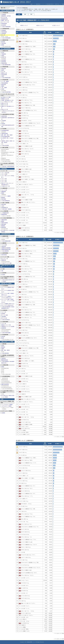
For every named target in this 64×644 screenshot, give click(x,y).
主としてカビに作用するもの (7, 305)
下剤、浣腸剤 (4, 88)
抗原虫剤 (3, 336)
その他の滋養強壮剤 (5, 201)
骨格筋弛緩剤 (4, 32)
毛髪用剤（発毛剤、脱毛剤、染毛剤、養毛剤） (8, 142)
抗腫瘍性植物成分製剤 (6, 249)
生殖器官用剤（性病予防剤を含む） (8, 118)
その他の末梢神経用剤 (6, 38)
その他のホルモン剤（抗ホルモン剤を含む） (8, 112)
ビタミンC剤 (4, 179)
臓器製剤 (3, 198)
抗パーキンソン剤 (5, 22)
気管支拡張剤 (4, 75)
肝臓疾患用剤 (4, 220)
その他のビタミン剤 (5, 186)
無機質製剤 (4, 192)
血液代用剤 (4, 204)
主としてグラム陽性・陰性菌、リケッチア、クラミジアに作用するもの (8, 301)
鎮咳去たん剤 (4, 73)
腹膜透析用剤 (4, 214)
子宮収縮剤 (4, 121)
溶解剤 (3, 349)
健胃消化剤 (4, 85)
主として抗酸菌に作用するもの (8, 304)
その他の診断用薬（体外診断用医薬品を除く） (8, 362)
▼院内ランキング (24, 25)
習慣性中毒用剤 (5, 223)
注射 (31, 14)
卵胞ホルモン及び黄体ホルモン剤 (8, 107)
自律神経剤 (4, 33)
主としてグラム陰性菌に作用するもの (8, 291)
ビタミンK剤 (4, 182)
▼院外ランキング (40, 25)
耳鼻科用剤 (4, 43)
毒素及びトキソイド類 (6, 325)
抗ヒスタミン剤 (5, 259)
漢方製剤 (3, 275)
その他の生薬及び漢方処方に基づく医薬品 (8, 281)
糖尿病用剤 (4, 227)
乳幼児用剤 (4, 199)
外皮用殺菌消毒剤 (5, 130)
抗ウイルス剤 (4, 318)
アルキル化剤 (4, 245)
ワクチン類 (4, 324)
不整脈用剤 (4, 54)
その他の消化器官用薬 (6, 92)
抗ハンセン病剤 (5, 315)
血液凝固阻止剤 (5, 208)
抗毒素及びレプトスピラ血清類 (8, 327)
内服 (19, 14)
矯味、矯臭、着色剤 (5, 350)
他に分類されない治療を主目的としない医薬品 (8, 396)
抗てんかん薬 (4, 18)
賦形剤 (3, 346)
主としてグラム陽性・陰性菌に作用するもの (8, 294)
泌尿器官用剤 (4, 116)
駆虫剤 (3, 338)
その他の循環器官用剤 (6, 65)
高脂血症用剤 (4, 63)
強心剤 (3, 53)
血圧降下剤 (4, 57)
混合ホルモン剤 (5, 109)
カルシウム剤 (4, 190)
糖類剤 (3, 193)
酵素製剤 (3, 226)
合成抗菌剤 (4, 317)
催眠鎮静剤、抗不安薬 (6, 16)
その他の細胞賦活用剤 (6, 241)
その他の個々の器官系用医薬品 (8, 166)
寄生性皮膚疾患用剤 (5, 137)
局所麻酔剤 (4, 30)
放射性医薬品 (4, 255)
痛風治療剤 (4, 224)
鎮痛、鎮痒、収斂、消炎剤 (7, 135)
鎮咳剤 (3, 70)
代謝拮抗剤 (4, 246)
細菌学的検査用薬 (5, 384)
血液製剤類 (4, 328)
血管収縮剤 (4, 60)
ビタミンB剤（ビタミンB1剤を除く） (8, 176)
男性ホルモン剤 (5, 105)
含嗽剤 (3, 76)
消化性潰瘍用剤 (5, 83)
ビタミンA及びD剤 (5, 173)
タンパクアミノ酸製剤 (6, 196)
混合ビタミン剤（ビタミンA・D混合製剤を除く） (8, 184)
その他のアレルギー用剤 (6, 263)
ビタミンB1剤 (4, 174)
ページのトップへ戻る (59, 233)
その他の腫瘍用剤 (5, 251)
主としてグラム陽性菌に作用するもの (8, 288)
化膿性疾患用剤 (5, 133)
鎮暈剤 (3, 45)
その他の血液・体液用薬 (6, 209)
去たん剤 (3, 72)
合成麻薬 (3, 413)
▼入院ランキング (56, 25)
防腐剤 (3, 367)
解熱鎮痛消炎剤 (5, 19)
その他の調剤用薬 (5, 353)
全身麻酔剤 (4, 14)
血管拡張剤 (4, 62)
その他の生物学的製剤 (6, 333)
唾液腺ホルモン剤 (5, 99)
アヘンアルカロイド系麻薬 (7, 405)
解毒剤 (3, 221)
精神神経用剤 (4, 24)
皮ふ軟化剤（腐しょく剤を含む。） (7, 139)
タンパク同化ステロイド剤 (7, 102)
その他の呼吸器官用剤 (6, 78)
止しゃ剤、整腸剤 (5, 81)
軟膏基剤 (3, 347)
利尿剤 (3, 56)
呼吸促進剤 (4, 69)
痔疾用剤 (3, 124)
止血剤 (3, 206)
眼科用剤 (3, 42)
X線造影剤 (4, 358)
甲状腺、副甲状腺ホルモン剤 (7, 100)
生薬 (2, 271)
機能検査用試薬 (5, 360)
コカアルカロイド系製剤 (6, 406)
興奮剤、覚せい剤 (5, 21)
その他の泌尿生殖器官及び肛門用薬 (8, 126)
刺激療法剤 (4, 260)
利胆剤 (3, 89)
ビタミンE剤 (4, 180)
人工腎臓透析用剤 (5, 213)
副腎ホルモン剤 (5, 103)
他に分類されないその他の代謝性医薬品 (8, 231)
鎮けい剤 (3, 35)
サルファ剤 (4, 312)
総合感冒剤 (4, 25)
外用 (25, 14)
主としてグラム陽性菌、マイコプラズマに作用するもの (8, 297)
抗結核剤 (3, 314)
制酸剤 (3, 86)
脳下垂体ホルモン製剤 (6, 97)
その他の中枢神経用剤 (6, 27)
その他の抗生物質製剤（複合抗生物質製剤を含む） (8, 308)
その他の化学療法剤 (5, 320)
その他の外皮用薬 (5, 145)
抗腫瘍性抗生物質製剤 (6, 248)
